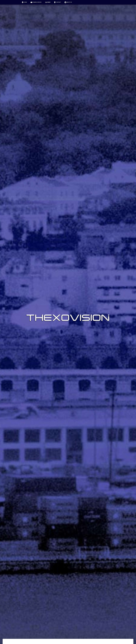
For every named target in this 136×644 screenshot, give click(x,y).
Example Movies (36, 2)
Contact (57, 2)
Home (24, 2)
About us (68, 2)
